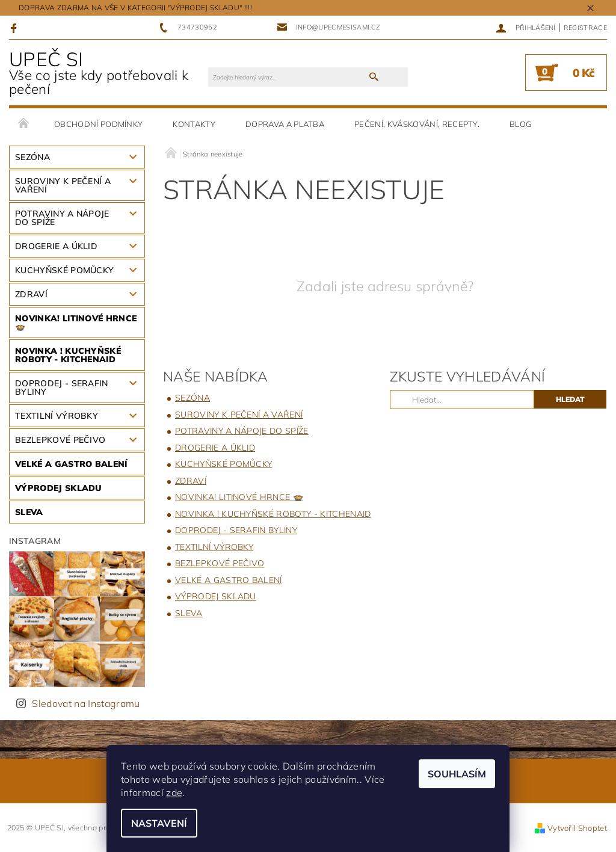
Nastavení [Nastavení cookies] (159, 823)
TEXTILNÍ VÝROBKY (57, 416)
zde (174, 792)
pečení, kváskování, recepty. (417, 124)
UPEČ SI (109, 73)
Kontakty (194, 124)
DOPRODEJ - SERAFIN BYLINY (62, 387)
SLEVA (29, 512)
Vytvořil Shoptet (577, 828)
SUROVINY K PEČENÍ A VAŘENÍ (63, 185)
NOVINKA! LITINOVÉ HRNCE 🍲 (76, 323)
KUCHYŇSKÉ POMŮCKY (64, 270)
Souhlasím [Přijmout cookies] (457, 774)
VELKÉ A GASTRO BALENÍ (71, 464)
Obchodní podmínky (98, 124)
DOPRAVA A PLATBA (285, 124)
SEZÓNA (32, 157)
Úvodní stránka (24, 124)
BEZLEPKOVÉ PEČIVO (60, 440)
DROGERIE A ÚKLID (56, 246)
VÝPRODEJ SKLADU (59, 488)
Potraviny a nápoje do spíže (62, 218)
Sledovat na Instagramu (86, 703)
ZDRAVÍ (31, 294)
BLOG (520, 124)
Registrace (585, 28)
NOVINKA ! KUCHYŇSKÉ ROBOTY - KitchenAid (68, 355)
